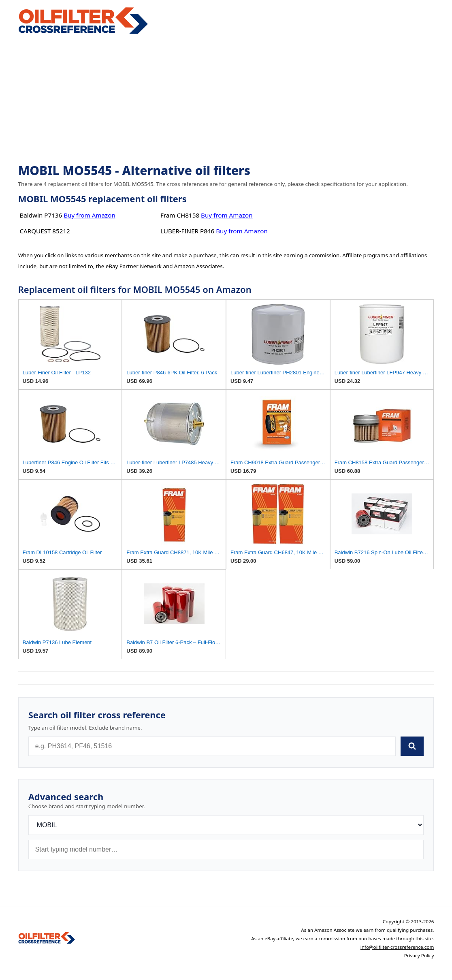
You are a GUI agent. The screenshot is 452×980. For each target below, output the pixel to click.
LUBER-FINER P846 (187, 231)
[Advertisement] (226, 100)
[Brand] (226, 825)
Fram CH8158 (180, 215)
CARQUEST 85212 (45, 231)
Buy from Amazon (90, 215)
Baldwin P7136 (41, 215)
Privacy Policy (419, 955)
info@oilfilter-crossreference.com (397, 947)
